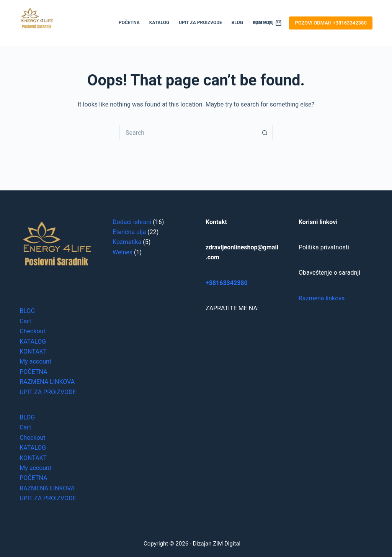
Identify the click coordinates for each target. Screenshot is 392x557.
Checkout (32, 331)
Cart (25, 321)
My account (35, 361)
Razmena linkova (322, 298)
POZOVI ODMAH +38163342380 (331, 23)
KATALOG (159, 23)
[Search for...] (188, 133)
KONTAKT (33, 351)
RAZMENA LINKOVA (47, 382)
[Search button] (265, 133)
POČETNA (129, 23)
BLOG (237, 23)
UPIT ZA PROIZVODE (200, 23)
